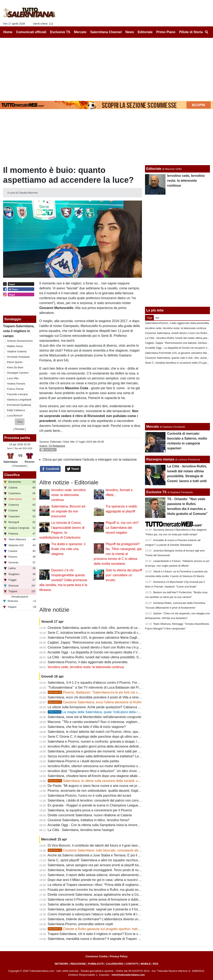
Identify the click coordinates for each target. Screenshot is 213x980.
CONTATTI (132, 964)
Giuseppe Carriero (18, 373)
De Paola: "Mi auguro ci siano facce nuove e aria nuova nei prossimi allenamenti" (107, 786)
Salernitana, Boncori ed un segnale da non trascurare (68, 511)
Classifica (12, 475)
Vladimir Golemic (17, 351)
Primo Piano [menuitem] (166, 32)
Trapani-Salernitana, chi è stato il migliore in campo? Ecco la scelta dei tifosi (103, 934)
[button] (20, 422)
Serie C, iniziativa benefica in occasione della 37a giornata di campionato (101, 633)
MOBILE (146, 964)
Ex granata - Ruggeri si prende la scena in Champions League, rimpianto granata (107, 805)
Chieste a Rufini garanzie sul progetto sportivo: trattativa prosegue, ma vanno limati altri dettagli (125, 929)
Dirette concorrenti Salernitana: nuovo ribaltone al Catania (90, 815)
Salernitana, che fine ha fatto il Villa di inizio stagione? (87, 727)
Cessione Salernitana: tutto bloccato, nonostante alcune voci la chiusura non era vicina (118, 850)
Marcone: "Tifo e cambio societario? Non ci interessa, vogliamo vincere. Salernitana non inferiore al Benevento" (129, 722)
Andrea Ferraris (16, 384)
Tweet (73, 469)
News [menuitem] (130, 32)
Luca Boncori (15, 416)
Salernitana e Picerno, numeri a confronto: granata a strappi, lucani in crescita (104, 741)
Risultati (20, 429)
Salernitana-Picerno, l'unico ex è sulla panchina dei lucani (90, 796)
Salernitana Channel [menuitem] (106, 32)
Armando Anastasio (19, 357)
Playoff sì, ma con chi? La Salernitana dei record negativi (122, 528)
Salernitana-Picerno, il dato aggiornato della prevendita (88, 662)
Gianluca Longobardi (19, 400)
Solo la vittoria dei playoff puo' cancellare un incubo (124, 575)
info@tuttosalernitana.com (128, 975)
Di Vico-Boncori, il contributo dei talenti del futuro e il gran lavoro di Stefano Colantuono (111, 845)
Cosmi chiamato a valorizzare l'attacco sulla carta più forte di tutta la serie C (103, 914)
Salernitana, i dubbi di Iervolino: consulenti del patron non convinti (95, 800)
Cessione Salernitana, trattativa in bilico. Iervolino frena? (89, 820)
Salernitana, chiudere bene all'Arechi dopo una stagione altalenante (97, 776)
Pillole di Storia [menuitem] (191, 32)
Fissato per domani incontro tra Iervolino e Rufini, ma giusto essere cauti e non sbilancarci (113, 890)
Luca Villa (13, 378)
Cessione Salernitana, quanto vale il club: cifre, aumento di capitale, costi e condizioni (110, 628)
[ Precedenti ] (20, 466)
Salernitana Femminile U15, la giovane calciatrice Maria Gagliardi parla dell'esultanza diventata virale (121, 638)
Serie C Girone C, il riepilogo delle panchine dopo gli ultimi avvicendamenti (102, 737)
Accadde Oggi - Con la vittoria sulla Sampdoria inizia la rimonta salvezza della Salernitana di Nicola (120, 825)
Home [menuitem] (8, 32)
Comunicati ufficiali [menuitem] (31, 32)
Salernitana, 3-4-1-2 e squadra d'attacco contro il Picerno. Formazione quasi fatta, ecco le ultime (118, 683)
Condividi (50, 469)
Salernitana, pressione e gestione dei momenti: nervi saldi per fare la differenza (105, 751)
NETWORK (61, 964)
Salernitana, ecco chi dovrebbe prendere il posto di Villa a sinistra (95, 697)
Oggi (149, 318)
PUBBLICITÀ (96, 964)
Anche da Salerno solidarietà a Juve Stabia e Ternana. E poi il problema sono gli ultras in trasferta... (120, 855)
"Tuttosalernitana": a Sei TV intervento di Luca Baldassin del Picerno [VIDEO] (104, 687)
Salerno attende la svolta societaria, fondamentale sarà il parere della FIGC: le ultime (109, 904)
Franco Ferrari (15, 389)
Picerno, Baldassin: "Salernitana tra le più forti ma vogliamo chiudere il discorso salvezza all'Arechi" (127, 692)
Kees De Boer (15, 367)
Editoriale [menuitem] (145, 32)
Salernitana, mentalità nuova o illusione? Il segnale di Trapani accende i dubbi (104, 939)
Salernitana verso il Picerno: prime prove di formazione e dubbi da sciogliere (103, 899)
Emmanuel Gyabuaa (19, 405)
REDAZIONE (78, 964)
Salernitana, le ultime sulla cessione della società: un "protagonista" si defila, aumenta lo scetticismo (128, 781)
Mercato (152, 427)
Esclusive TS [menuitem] (60, 32)
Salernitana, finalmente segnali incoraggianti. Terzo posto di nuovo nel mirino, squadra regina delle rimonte (125, 870)
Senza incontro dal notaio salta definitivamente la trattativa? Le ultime (98, 756)
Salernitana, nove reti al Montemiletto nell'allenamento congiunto (95, 717)
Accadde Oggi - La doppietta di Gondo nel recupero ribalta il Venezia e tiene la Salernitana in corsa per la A (125, 652)
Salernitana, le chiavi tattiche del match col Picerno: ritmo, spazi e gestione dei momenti (111, 732)
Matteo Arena (15, 346)
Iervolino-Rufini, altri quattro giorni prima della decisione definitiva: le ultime (102, 746)
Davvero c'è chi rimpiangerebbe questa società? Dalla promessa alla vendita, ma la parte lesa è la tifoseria (63, 580)
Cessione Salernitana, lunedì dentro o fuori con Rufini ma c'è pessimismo (101, 647)
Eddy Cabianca (16, 410)
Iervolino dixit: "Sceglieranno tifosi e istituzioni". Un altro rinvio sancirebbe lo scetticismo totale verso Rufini (125, 771)
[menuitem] (206, 32)
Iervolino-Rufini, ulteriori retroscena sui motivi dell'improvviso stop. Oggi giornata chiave (111, 766)
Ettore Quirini (15, 362)
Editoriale (56, 442)
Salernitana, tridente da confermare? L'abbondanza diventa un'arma (97, 919)
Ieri (157, 318)
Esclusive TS (156, 492)
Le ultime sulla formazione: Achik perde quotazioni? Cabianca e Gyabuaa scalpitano (109, 707)
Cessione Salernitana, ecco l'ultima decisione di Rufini (95, 702)
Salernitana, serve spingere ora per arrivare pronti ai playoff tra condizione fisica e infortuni (113, 865)
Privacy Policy (119, 956)
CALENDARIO (115, 964)
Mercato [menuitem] (80, 32)
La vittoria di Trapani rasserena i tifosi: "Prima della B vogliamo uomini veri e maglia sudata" (114, 885)
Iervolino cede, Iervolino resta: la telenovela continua (69, 495)
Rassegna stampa (160, 459)
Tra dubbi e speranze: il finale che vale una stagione (68, 549)
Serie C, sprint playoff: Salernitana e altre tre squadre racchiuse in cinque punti (105, 860)
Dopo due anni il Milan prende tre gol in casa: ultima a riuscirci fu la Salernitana (105, 880)
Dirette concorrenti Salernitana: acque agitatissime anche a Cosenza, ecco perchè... (109, 895)
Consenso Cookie (96, 956)
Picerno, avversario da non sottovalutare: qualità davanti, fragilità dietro (99, 791)
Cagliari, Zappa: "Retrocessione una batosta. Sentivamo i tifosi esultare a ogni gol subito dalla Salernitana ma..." (129, 642)
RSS (156, 964)
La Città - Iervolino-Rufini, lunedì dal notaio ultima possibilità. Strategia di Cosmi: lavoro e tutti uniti (119, 657)
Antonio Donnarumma (20, 341)
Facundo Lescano (18, 394)
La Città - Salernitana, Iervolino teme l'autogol (81, 830)
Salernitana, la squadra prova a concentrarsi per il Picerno (90, 810)
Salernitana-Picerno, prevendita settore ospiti (80, 924)
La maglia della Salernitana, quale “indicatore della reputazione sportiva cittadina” (114, 712)
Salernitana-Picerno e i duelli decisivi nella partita (83, 761)
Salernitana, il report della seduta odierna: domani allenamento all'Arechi (100, 875)
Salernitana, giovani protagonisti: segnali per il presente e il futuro (95, 909)
